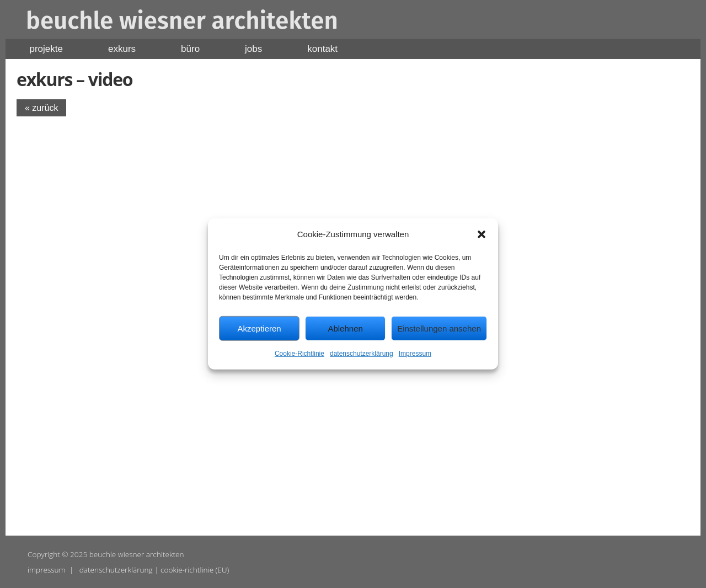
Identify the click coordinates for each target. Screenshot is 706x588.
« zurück (41, 108)
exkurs (122, 49)
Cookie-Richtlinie (299, 354)
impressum (47, 570)
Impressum (415, 354)
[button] (482, 234)
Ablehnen (345, 328)
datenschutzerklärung (362, 354)
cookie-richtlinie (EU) (195, 570)
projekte (46, 49)
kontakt (322, 49)
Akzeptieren (259, 328)
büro (190, 49)
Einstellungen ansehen (439, 328)
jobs (253, 49)
